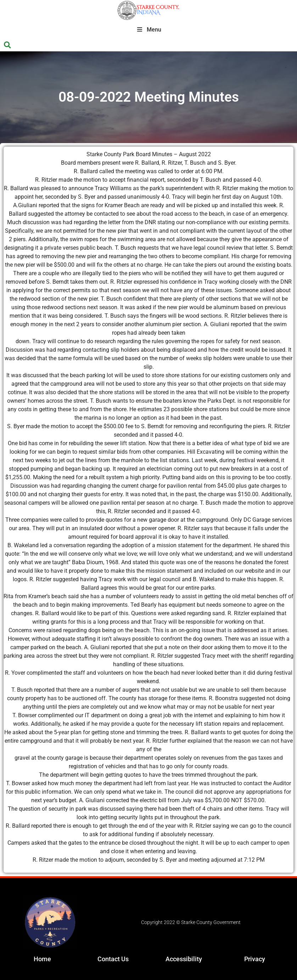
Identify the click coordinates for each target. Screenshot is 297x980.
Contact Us (113, 959)
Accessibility (184, 959)
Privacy (255, 959)
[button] (7, 45)
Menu (148, 30)
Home (42, 959)
